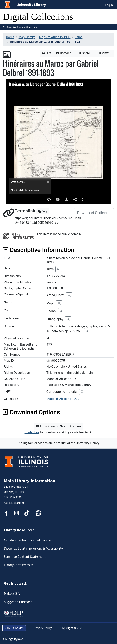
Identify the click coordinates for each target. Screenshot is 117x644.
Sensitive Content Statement (22, 27)
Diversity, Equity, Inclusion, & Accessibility (33, 548)
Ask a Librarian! (14, 503)
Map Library (27, 37)
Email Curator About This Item (58, 426)
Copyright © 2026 (72, 628)
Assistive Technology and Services (28, 540)
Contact (64, 53)
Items (79, 37)
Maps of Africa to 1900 (55, 37)
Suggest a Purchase (18, 602)
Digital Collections (38, 17)
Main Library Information (30, 481)
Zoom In (32, 199)
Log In (109, 5)
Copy (43, 211)
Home (10, 37)
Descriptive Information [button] (39, 250)
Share (85, 53)
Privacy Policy (43, 628)
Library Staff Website (19, 565)
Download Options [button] (31, 412)
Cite (47, 53)
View (103, 53)
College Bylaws (13, 639)
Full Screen (84, 199)
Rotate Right (49, 199)
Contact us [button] (32, 432)
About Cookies (14, 628)
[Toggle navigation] (112, 17)
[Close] (48, 182)
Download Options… (94, 213)
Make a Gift (12, 594)
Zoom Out (41, 199)
